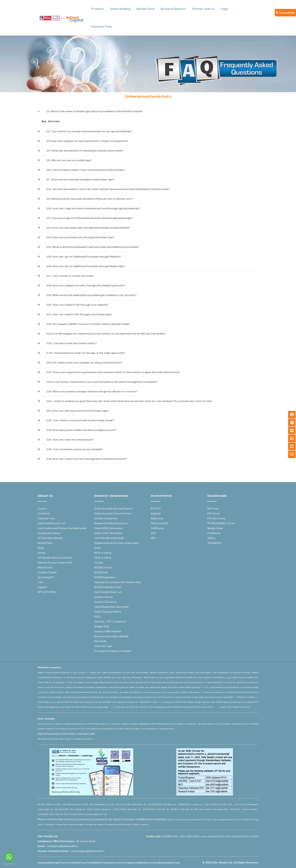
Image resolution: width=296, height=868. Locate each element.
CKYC (229, 836)
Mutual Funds (45, 567)
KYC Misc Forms (217, 518)
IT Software (214, 533)
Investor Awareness (106, 518)
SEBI (189, 836)
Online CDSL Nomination (108, 533)
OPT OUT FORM (47, 592)
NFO (153, 538)
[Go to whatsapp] (9, 857)
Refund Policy (101, 863)
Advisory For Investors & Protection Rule (118, 582)
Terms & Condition (68, 863)
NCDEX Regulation (105, 577)
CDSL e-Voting (103, 558)
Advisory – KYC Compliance (110, 621)
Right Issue (157, 518)
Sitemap (54, 863)
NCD (153, 533)
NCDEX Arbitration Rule (108, 587)
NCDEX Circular (103, 567)
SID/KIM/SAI (214, 543)
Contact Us (44, 513)
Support (42, 587)
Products (97, 9)
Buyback (156, 513)
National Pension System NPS (55, 563)
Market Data (146, 9)
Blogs (41, 548)
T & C (40, 582)
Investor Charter (104, 597)
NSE (176, 836)
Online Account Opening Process (113, 509)
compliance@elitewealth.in (62, 846)
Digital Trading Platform (108, 612)
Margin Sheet (215, 528)
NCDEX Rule (101, 572)
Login (224, 9)
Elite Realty (101, 641)
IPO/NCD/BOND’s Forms (221, 523)
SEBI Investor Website (205, 836)
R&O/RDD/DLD (241, 836)
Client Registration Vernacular (111, 607)
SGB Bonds (158, 528)
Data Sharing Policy (170, 863)
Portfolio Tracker (47, 572)
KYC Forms (214, 513)
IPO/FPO (156, 509)
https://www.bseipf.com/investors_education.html (66, 734)
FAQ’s (98, 617)
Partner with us (203, 9)
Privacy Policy (86, 863)
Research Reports (173, 9)
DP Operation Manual (50, 538)
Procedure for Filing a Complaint (113, 651)
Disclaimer (43, 863)
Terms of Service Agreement (124, 863)
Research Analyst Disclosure (111, 523)
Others (211, 538)
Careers (42, 509)
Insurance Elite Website (108, 631)
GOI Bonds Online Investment (55, 558)
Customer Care (46, 518)
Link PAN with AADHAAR (109, 538)
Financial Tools (101, 27)
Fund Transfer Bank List (108, 592)
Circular (99, 563)
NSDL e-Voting (103, 553)
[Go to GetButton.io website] (9, 864)
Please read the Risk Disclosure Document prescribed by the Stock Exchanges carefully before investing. (102, 819)
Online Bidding (120, 9)
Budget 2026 (102, 626)
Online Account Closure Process (113, 513)
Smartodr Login (103, 646)
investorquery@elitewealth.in (88, 851)
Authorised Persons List (51, 523)
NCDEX (255, 836)
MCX (222, 836)
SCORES (167, 836)
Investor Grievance (105, 602)
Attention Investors (149, 863)
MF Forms (213, 509)
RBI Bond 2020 (160, 523)
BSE (183, 836)
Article (41, 553)
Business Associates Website (111, 636)
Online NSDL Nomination (108, 528)
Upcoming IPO (46, 577)
